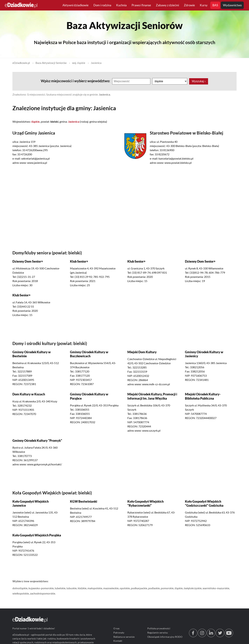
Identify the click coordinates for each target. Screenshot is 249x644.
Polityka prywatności (159, 629)
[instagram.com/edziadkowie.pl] (202, 636)
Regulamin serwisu (158, 633)
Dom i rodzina (102, 5)
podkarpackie (139, 588)
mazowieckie (111, 588)
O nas (116, 629)
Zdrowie (189, 5)
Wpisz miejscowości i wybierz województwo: (76, 81)
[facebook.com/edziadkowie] (193, 636)
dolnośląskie (20, 588)
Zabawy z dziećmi (167, 5)
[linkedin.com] (211, 636)
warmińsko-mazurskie (216, 588)
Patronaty (119, 633)
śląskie (179, 588)
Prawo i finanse (141, 5)
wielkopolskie (21, 593)
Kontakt (118, 641)
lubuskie (72, 588)
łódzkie (82, 588)
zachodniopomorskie (43, 593)
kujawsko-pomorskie (41, 588)
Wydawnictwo (232, 5)
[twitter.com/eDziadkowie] (220, 636)
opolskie (125, 588)
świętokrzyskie (193, 588)
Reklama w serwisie (124, 637)
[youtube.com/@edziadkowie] (229, 636)
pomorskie (167, 588)
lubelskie (60, 588)
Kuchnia (121, 5)
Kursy (204, 5)
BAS (215, 5)
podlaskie (154, 588)
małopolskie (95, 588)
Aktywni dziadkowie (76, 5)
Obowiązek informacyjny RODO (165, 637)
